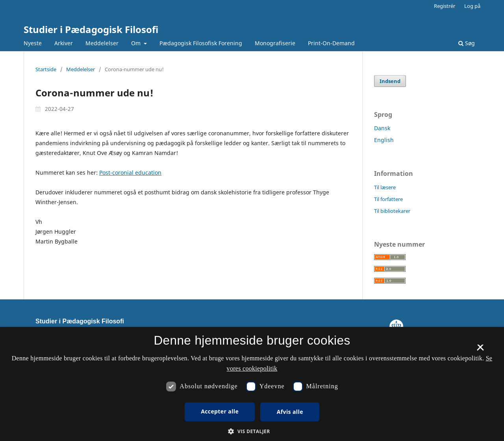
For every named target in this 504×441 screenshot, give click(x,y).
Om (137, 43)
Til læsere (385, 187)
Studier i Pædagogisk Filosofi (91, 29)
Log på (472, 6)
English (384, 140)
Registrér (445, 6)
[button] (252, 431)
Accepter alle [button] (220, 411)
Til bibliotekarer (392, 211)
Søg (467, 43)
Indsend (390, 81)
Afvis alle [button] (290, 412)
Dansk (382, 128)
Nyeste (33, 43)
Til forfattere (388, 199)
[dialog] (252, 384)
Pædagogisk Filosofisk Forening (201, 43)
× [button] (480, 350)
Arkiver (64, 43)
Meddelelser (102, 43)
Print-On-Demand (331, 43)
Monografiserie (275, 43)
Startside (46, 69)
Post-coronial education (130, 173)
